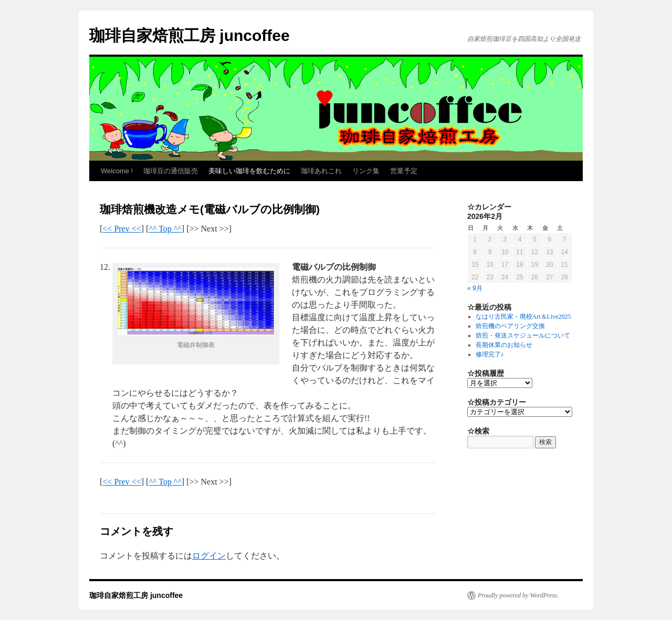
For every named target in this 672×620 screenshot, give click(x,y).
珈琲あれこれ (321, 171)
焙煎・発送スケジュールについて (523, 335)
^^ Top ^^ (165, 229)
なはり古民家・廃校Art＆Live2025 (523, 317)
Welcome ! (117, 171)
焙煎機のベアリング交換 (510, 326)
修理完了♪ (490, 354)
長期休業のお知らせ (504, 345)
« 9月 (475, 288)
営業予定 (404, 171)
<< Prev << (122, 229)
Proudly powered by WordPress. (518, 595)
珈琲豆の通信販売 (171, 171)
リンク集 (366, 171)
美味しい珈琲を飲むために (249, 171)
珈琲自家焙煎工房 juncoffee (190, 35)
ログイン (209, 556)
